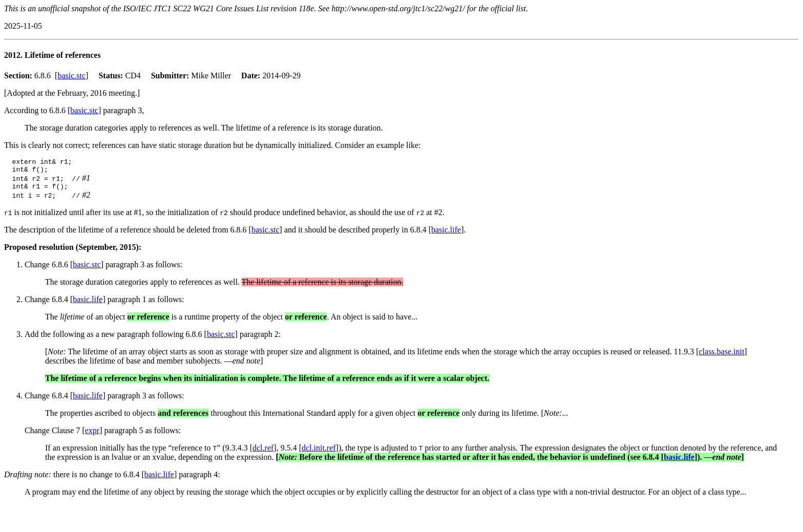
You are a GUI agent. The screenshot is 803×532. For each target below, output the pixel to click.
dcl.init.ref (319, 452)
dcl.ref (263, 452)
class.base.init (721, 356)
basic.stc (71, 76)
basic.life (446, 234)
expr (92, 435)
